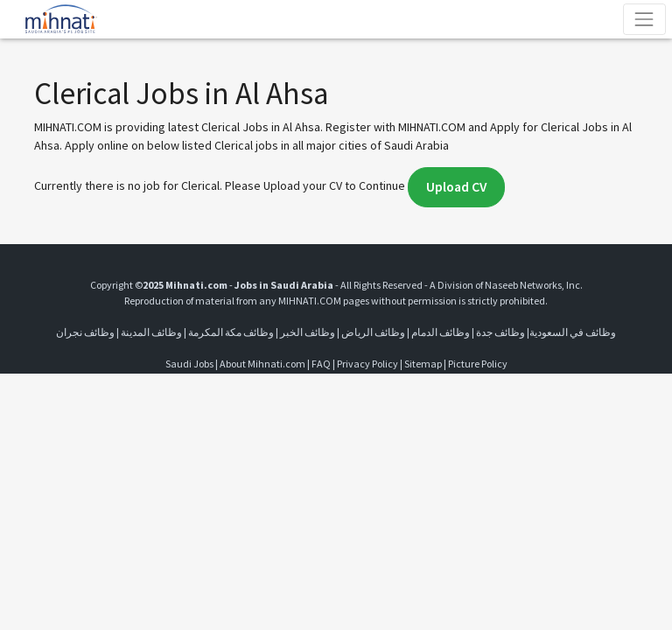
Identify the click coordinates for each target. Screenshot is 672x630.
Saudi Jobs (189, 364)
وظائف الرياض (373, 332)
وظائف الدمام (441, 332)
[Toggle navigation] (644, 19)
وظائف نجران (85, 332)
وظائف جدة (500, 332)
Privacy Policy (367, 364)
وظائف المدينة (151, 332)
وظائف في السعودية (573, 332)
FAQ (321, 364)
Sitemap (423, 364)
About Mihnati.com (263, 364)
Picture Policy (478, 364)
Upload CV (456, 187)
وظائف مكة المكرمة (231, 332)
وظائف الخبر (308, 332)
